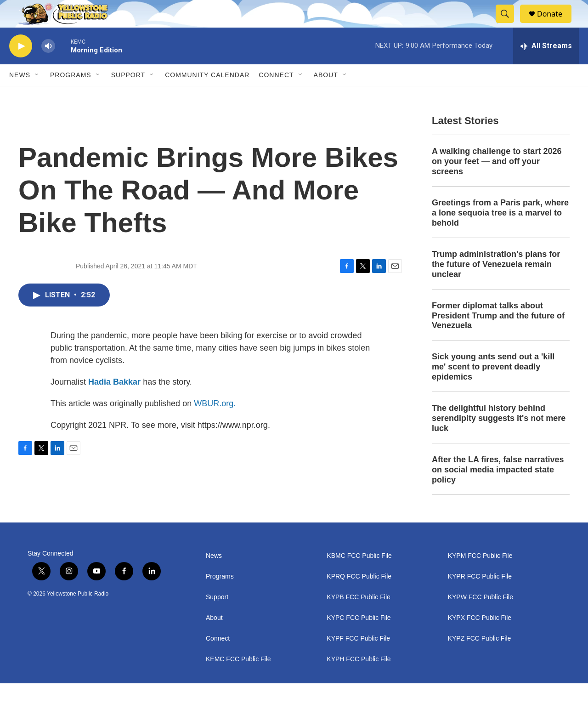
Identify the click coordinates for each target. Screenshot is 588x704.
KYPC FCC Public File (359, 639)
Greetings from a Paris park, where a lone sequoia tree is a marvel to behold (500, 233)
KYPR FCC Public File (480, 597)
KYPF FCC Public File (358, 659)
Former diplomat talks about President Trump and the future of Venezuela (498, 336)
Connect (276, 96)
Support (128, 96)
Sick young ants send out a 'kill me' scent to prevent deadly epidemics (493, 387)
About (214, 639)
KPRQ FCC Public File (359, 597)
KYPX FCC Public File (480, 639)
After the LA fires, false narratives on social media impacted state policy (498, 490)
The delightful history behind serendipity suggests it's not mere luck (499, 439)
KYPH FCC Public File (359, 680)
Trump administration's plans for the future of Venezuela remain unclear (496, 285)
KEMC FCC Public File (238, 680)
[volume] (48, 67)
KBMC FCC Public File (359, 576)
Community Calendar (207, 96)
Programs (71, 96)
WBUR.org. (215, 424)
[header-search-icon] (509, 24)
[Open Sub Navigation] (37, 96)
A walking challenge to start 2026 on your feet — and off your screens (497, 182)
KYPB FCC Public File (358, 618)
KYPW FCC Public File (481, 618)
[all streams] (546, 67)
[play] (21, 67)
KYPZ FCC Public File (480, 659)
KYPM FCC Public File (480, 576)
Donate (555, 24)
